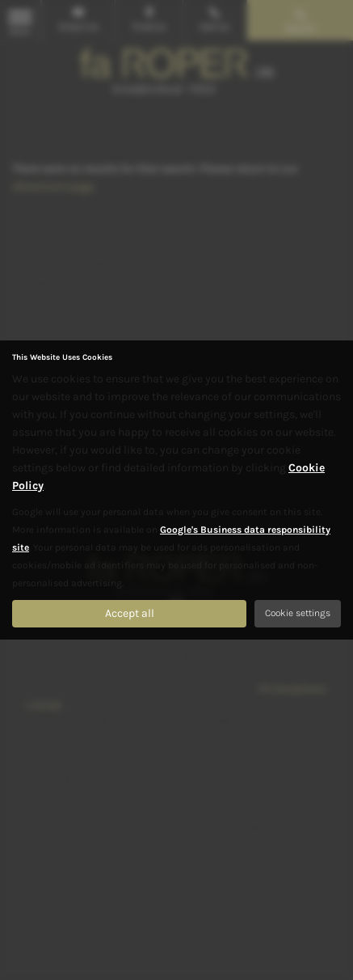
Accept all (130, 613)
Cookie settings (298, 613)
